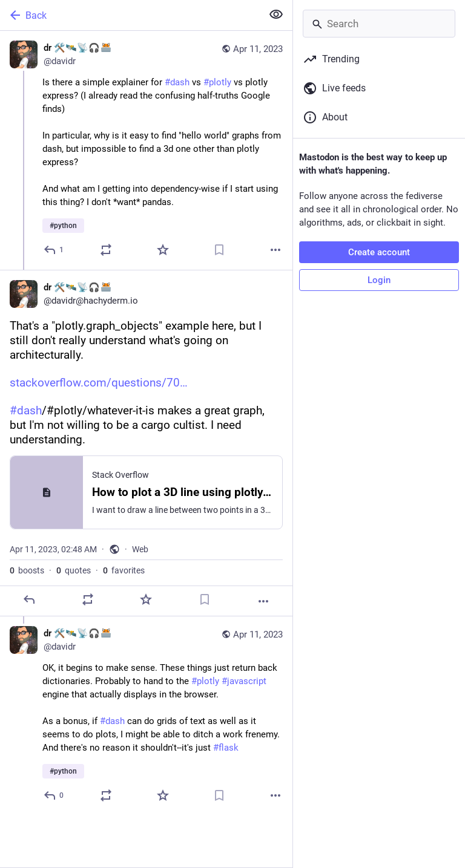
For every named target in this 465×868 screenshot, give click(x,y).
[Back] (130, 15)
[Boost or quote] (106, 250)
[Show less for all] (276, 15)
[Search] (379, 24)
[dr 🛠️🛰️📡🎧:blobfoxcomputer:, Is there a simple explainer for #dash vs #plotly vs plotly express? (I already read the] (146, 150)
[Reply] (54, 250)
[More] (275, 250)
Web (140, 549)
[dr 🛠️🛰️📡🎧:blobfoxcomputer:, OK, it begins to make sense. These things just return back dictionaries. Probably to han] (146, 716)
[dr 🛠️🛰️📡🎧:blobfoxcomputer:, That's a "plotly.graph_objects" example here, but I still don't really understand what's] (146, 443)
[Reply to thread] (54, 795)
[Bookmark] (219, 250)
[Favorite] (163, 250)
